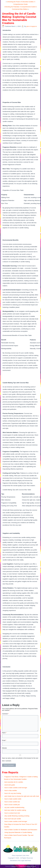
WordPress (14, 866)
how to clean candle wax (12, 802)
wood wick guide (10, 785)
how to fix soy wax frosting (13, 793)
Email (4, 740)
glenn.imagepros (32, 26)
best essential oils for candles (14, 782)
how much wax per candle (13, 819)
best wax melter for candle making (15, 810)
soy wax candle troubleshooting (14, 807)
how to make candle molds (13, 799)
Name (4, 733)
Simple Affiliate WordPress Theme (27, 866)
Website (4, 748)
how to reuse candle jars (12, 805)
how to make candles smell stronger (16, 788)
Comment (5, 714)
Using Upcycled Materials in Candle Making (18, 832)
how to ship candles (11, 790)
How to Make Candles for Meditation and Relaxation (21, 830)
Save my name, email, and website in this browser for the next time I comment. (20, 759)
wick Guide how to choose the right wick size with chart (22, 796)
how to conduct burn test (12, 813)
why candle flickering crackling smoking (17, 816)
